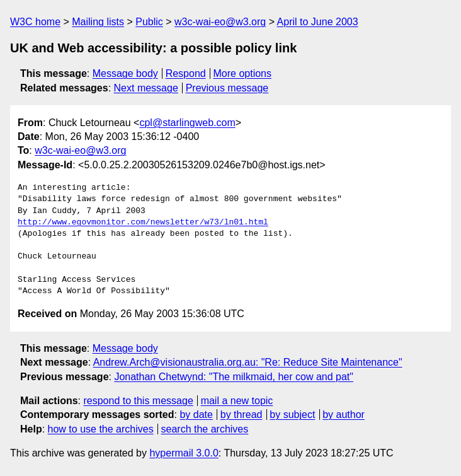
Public (149, 22)
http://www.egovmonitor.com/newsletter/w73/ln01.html (143, 223)
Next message (146, 88)
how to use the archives (101, 429)
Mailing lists (98, 22)
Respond (186, 73)
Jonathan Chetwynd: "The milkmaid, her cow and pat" (234, 377)
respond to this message (138, 401)
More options (243, 73)
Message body (125, 73)
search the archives (205, 429)
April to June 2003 (318, 22)
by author (344, 415)
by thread (242, 415)
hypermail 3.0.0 (184, 453)
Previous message (227, 88)
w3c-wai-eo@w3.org (220, 22)
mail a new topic (237, 401)
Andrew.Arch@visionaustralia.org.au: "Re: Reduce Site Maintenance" (248, 362)
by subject (292, 415)
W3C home (35, 22)
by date (196, 415)
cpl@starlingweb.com (187, 123)
